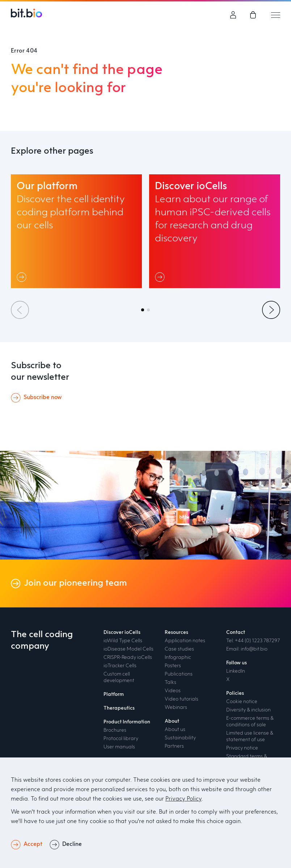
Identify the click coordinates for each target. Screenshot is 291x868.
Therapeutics (119, 708)
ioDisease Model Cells (128, 649)
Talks (170, 682)
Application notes (185, 641)
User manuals (119, 747)
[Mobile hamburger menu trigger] (276, 15)
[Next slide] (271, 310)
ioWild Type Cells (123, 641)
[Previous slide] (20, 310)
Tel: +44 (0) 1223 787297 (253, 641)
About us (175, 730)
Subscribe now (43, 398)
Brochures (115, 730)
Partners (174, 746)
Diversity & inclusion (248, 710)
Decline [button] (72, 844)
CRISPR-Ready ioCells (128, 657)
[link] (254, 15)
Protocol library (121, 739)
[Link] (23, 277)
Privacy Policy (184, 799)
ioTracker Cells (120, 666)
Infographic (178, 657)
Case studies (179, 649)
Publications (179, 674)
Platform (114, 694)
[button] (143, 310)
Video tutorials (182, 699)
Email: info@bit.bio (247, 649)
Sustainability (180, 738)
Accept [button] (33, 844)
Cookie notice (242, 702)
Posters (173, 666)
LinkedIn (236, 671)
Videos (173, 691)
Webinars (176, 707)
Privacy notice (242, 748)
